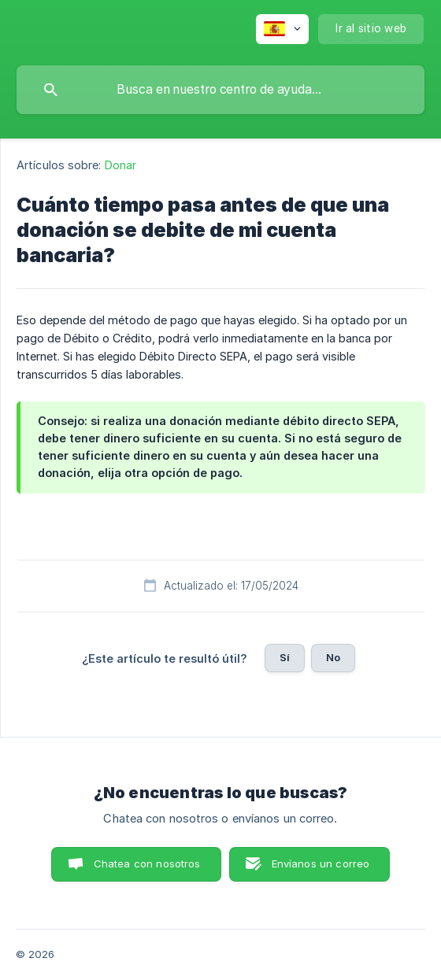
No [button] (333, 657)
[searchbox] (220, 90)
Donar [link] (121, 165)
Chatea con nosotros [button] (147, 864)
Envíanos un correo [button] (321, 864)
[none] (282, 29)
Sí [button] (285, 657)
